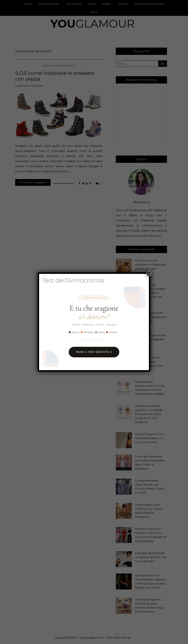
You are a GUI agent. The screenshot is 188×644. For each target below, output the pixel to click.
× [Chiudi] (149, 274)
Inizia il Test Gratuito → (94, 352)
